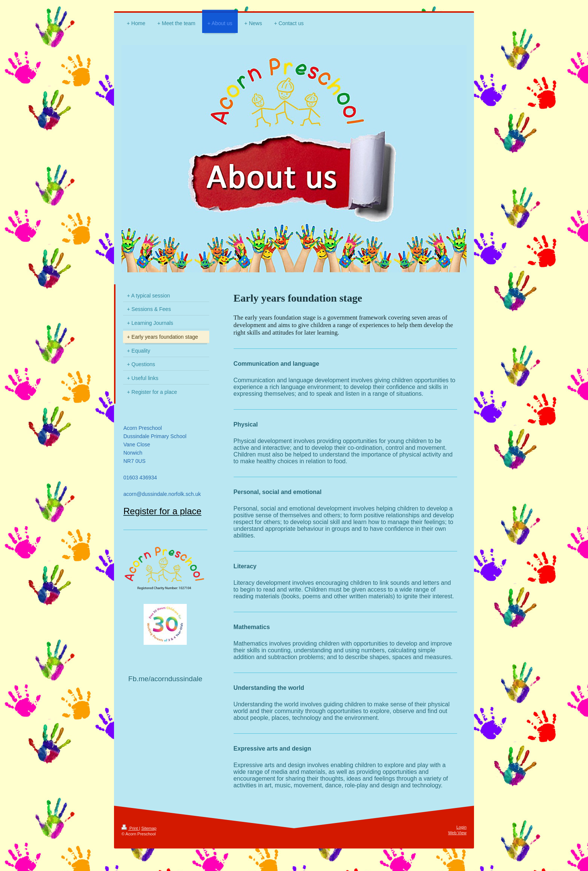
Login (461, 827)
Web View (457, 833)
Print (130, 828)
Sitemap (149, 828)
